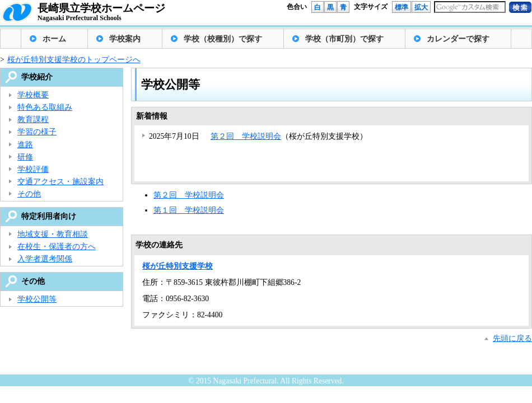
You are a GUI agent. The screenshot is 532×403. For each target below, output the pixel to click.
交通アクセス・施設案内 (60, 182)
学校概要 (33, 95)
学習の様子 (37, 132)
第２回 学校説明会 (246, 136)
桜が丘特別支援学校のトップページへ (74, 60)
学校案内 (125, 39)
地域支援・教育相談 (53, 234)
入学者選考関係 (45, 259)
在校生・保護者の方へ (57, 247)
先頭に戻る (512, 338)
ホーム (54, 39)
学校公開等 (37, 299)
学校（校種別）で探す (223, 39)
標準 (402, 7)
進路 (25, 145)
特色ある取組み (45, 107)
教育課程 (33, 120)
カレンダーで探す (458, 39)
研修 (25, 157)
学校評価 (33, 169)
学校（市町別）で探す (344, 39)
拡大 (421, 7)
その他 (29, 194)
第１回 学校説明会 (189, 210)
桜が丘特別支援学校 (178, 266)
